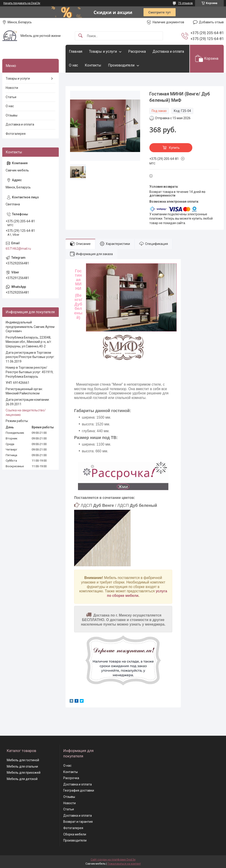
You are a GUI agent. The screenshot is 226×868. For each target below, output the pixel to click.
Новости (12, 88)
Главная (76, 51)
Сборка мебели (75, 834)
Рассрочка (137, 51)
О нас (73, 65)
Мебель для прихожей (24, 773)
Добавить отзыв (211, 22)
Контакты (93, 65)
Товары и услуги (103, 51)
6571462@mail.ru (18, 249)
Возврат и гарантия (78, 822)
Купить (174, 148)
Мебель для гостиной (23, 760)
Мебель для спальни (22, 766)
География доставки (79, 790)
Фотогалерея (16, 134)
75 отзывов (185, 3)
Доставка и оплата (168, 51)
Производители (121, 65)
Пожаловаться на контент (124, 864)
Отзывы (12, 115)
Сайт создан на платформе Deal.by (113, 860)
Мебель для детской (22, 779)
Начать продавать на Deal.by (22, 3)
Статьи (11, 97)
